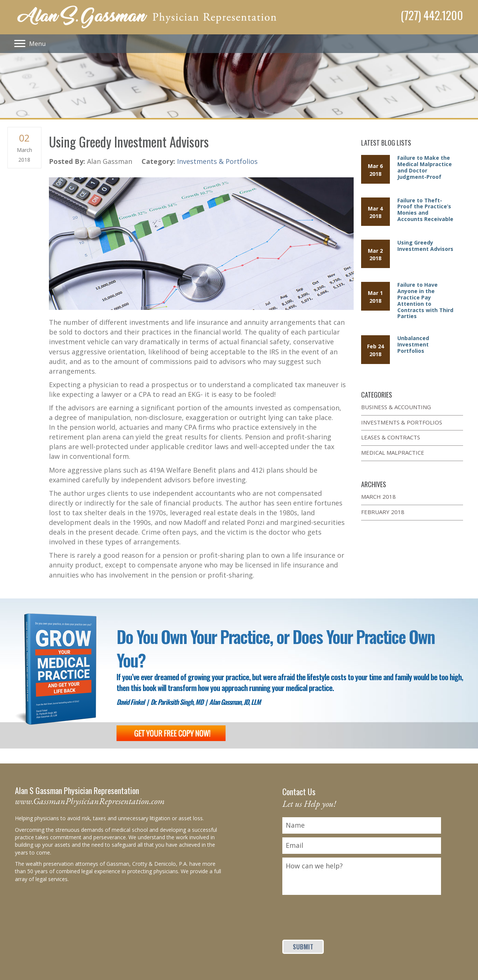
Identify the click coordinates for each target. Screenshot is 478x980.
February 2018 (383, 512)
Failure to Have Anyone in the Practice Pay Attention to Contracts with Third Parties (425, 300)
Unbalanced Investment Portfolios (413, 344)
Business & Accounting (396, 407)
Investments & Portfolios (217, 161)
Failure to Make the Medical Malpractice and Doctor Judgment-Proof (425, 167)
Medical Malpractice (393, 452)
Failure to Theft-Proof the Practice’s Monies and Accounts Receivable (425, 210)
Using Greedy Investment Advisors (425, 246)
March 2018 (378, 497)
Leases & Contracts (391, 437)
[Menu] (30, 44)
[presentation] (339, 913)
